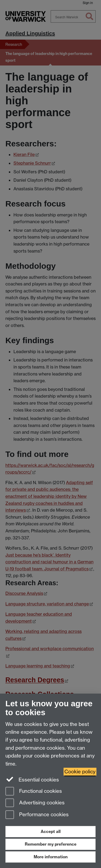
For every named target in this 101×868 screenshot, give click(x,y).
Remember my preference (51, 844)
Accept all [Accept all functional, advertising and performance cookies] (51, 831)
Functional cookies (34, 792)
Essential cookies (32, 779)
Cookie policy (80, 772)
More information (51, 857)
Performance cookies (37, 815)
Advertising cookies (35, 803)
